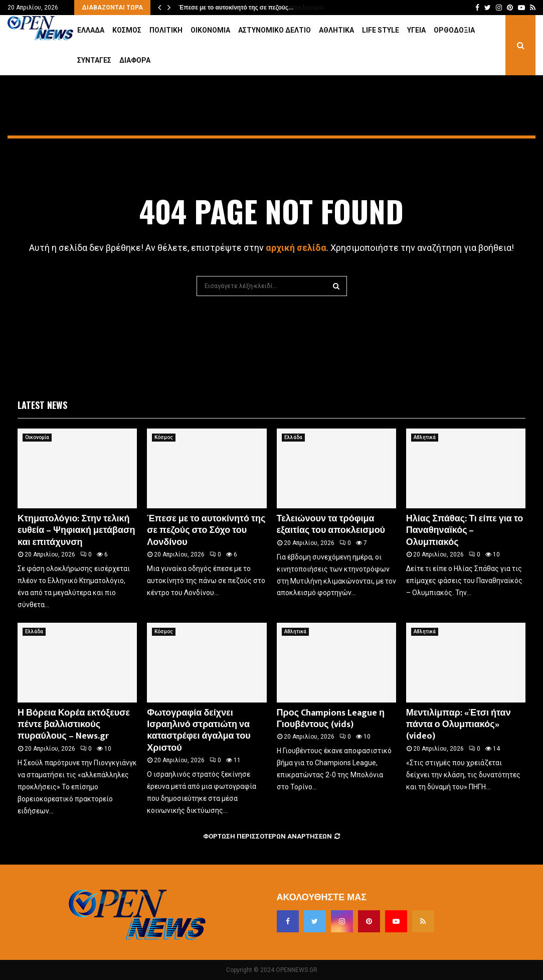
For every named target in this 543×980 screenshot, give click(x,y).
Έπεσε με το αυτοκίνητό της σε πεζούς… (235, 8)
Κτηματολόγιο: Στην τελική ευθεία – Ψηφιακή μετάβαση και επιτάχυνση (76, 531)
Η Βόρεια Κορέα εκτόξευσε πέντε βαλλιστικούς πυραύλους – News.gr (74, 725)
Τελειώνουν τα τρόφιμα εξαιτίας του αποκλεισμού (331, 525)
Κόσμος (127, 30)
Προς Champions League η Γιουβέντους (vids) (331, 719)
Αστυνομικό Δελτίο (275, 30)
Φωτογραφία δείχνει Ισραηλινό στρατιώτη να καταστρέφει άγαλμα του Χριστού (199, 731)
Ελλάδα (91, 30)
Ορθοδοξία (454, 30)
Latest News (42, 405)
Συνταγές (94, 60)
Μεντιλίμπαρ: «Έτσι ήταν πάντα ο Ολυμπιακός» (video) (459, 725)
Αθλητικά (336, 30)
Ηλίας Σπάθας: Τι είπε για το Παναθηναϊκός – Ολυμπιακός (465, 531)
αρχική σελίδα (296, 248)
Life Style (381, 30)
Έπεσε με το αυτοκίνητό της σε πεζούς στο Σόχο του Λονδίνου (206, 531)
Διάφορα (135, 60)
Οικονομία (210, 30)
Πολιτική (166, 30)
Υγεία (416, 30)
